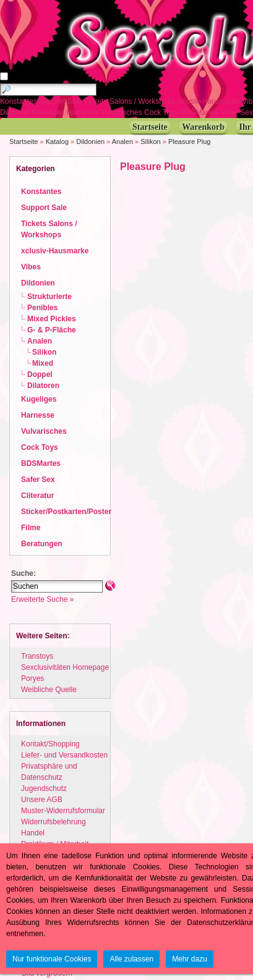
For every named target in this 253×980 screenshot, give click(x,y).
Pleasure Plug (190, 142)
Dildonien (90, 142)
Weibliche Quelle (49, 690)
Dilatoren (16, 112)
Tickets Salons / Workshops (131, 101)
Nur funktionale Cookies (52, 959)
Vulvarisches (122, 112)
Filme (31, 528)
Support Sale (62, 101)
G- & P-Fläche (52, 330)
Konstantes (19, 101)
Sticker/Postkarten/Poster (66, 512)
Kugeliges (49, 112)
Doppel (40, 374)
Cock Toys (162, 112)
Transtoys (37, 656)
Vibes (31, 267)
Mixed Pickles (52, 319)
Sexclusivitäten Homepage (65, 667)
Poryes (32, 678)
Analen (122, 142)
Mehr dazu (190, 959)
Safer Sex (38, 479)
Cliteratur (37, 496)
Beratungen (42, 544)
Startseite (24, 142)
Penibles (42, 308)
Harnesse (83, 112)
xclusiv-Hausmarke (210, 101)
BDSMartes (201, 112)
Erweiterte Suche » (42, 599)
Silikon (150, 142)
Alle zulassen (131, 959)
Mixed (43, 363)
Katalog (57, 142)
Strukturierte (49, 297)
